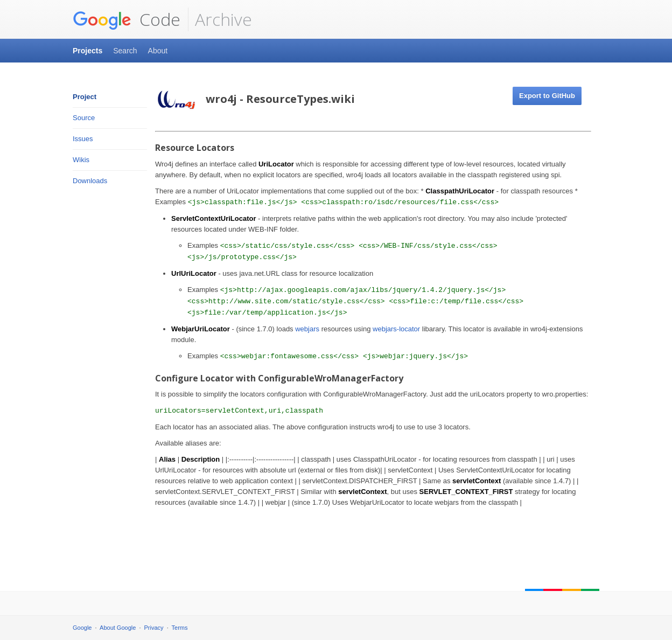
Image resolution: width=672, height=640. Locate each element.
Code (127, 19)
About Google (118, 628)
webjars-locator (396, 329)
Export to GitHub (547, 96)
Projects (87, 51)
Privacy (154, 628)
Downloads (90, 181)
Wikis (81, 160)
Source (84, 118)
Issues (83, 139)
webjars (307, 329)
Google (82, 628)
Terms (180, 628)
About (158, 51)
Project (85, 97)
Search (125, 51)
